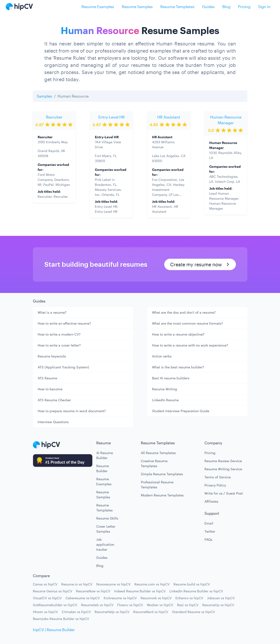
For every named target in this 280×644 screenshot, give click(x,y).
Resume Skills (107, 518)
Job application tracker (105, 544)
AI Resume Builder (105, 455)
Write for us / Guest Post (224, 493)
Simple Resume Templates (162, 474)
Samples (44, 96)
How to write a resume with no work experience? (190, 345)
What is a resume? (52, 312)
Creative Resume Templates (154, 463)
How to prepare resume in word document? (72, 411)
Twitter (210, 531)
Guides (208, 7)
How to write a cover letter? (59, 345)
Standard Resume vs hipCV (193, 612)
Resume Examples (98, 7)
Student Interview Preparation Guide (181, 411)
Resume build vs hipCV (192, 584)
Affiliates (211, 501)
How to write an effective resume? (64, 323)
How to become (50, 389)
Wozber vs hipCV (160, 605)
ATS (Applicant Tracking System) (63, 367)
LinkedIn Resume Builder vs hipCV (196, 591)
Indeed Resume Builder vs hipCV (140, 591)
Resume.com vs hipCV (152, 584)
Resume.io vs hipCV (77, 584)
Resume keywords (52, 356)
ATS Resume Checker (54, 400)
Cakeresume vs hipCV (83, 598)
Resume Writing (165, 389)
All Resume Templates (158, 453)
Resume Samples (137, 7)
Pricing (244, 7)
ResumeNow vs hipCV (93, 591)
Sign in (264, 7)
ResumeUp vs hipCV (218, 605)
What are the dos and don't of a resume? (184, 312)
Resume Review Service (223, 461)
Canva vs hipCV (45, 584)
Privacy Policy (215, 485)
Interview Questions (53, 422)
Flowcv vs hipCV (130, 605)
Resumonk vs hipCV (156, 598)
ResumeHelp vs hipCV (112, 612)
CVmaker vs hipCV (76, 612)
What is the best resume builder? (178, 367)
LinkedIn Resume (165, 400)
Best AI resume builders (171, 378)
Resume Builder (103, 468)
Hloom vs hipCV (45, 612)
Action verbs (162, 356)
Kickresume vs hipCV (120, 598)
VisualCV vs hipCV (47, 598)
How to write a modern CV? (59, 334)
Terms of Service (218, 477)
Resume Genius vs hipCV (53, 591)
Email (209, 523)
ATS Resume (47, 378)
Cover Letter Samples (106, 529)
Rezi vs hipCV (188, 605)
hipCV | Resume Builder (54, 630)
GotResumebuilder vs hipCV (55, 605)
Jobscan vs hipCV (221, 598)
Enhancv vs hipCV (189, 598)
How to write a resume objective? (178, 334)
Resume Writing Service (223, 469)
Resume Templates (177, 7)
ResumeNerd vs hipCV (151, 612)
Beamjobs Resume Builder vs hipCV (61, 619)
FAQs (208, 539)
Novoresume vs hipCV (113, 584)
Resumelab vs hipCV (97, 605)
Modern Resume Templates (162, 495)
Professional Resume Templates (157, 485)
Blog (226, 7)
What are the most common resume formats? (188, 323)
